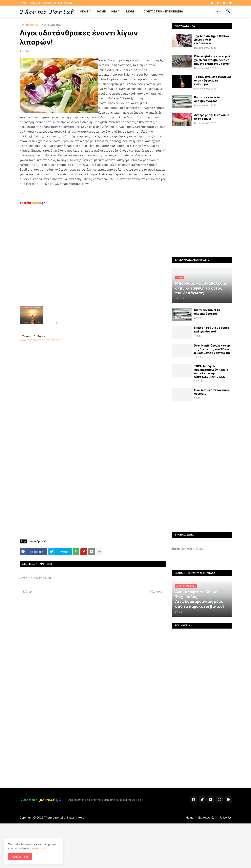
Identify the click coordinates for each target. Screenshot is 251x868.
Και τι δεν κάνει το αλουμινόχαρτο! (207, 99)
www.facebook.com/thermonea (93, 392)
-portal (32, 203)
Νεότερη (28, 591)
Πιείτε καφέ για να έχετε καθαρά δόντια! (212, 329)
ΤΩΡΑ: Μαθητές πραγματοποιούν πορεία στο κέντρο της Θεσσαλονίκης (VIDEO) (211, 371)
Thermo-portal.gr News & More (64, 817)
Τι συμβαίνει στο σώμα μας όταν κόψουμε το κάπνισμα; (213, 80)
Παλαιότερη (156, 591)
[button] (219, 11)
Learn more (38, 848)
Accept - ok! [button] (20, 857)
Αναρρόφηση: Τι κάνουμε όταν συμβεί (212, 117)
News (84, 11)
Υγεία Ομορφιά (52, 25)
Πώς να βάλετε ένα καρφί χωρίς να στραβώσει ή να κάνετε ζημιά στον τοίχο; (212, 60)
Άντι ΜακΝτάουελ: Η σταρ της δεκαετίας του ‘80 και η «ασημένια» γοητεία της (212, 349)
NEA (114, 11)
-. (33, 336)
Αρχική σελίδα (29, 25)
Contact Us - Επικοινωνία (58, 3)
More (130, 11)
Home (23, 3)
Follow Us (226, 817)
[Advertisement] (88, 265)
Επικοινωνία (206, 817)
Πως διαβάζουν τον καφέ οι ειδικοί (212, 392)
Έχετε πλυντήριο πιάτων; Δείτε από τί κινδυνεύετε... (212, 39)
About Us (35, 3)
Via (22, 193)
